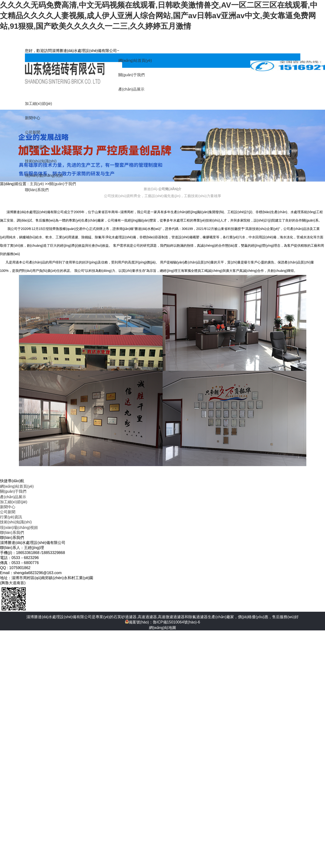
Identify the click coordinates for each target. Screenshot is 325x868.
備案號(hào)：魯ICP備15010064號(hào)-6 (163, 622)
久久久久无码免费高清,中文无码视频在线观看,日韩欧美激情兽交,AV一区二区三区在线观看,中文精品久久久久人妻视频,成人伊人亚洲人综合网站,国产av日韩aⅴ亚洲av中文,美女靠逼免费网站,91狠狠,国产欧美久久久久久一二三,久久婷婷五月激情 (159, 16)
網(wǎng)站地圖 (162, 628)
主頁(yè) (37, 184)
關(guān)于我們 (63, 184)
